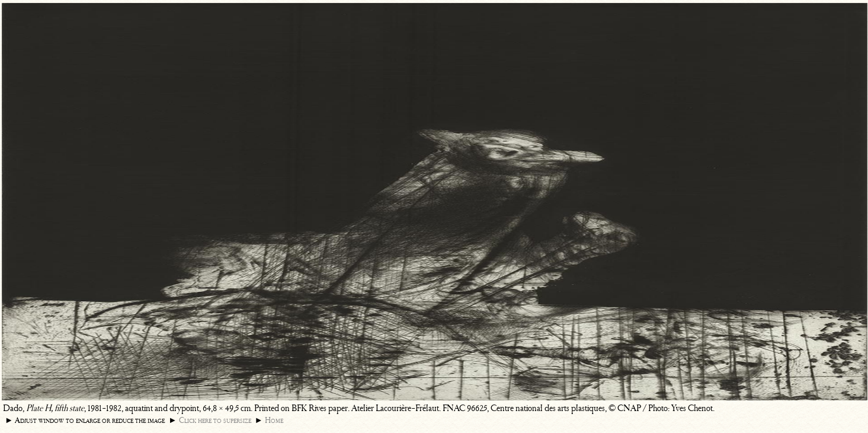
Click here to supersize (215, 420)
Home (274, 420)
